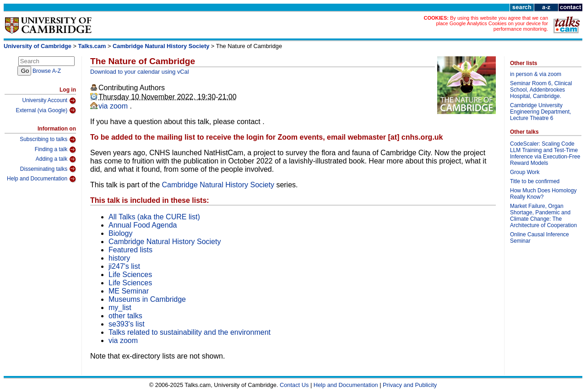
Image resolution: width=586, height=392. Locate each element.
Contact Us (294, 385)
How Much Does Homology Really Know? (543, 194)
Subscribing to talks (48, 140)
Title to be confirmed (535, 181)
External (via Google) (46, 110)
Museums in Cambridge (147, 299)
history (119, 258)
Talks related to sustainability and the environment (190, 332)
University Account (49, 101)
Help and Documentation (41, 179)
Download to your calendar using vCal (140, 72)
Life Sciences (130, 275)
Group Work (525, 172)
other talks (125, 316)
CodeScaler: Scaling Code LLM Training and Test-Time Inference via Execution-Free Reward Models (545, 153)
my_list (120, 308)
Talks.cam (92, 46)
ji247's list (124, 266)
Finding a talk (55, 150)
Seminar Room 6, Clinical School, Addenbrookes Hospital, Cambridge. (541, 90)
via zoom (114, 106)
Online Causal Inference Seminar (540, 238)
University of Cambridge (38, 46)
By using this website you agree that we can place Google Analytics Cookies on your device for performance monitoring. (492, 23)
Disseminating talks (48, 169)
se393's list (127, 324)
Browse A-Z (47, 71)
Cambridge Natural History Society (161, 46)
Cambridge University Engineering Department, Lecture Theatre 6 (540, 112)
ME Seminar (129, 291)
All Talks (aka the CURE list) (154, 217)
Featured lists (130, 250)
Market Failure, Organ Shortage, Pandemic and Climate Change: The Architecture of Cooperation (543, 216)
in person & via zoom (536, 74)
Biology (120, 233)
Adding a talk (56, 159)
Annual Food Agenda (143, 225)
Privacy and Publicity (410, 385)
